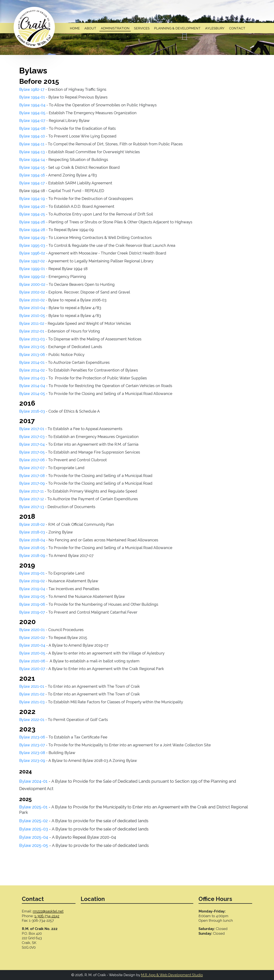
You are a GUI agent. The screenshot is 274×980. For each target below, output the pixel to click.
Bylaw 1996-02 (32, 253)
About (90, 28)
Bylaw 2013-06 (32, 355)
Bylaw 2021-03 (32, 702)
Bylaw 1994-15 (33, 167)
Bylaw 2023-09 (32, 760)
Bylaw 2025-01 (33, 807)
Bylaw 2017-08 (32, 476)
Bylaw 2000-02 (33, 284)
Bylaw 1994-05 (32, 113)
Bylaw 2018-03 (33, 532)
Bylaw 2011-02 (32, 323)
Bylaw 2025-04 (34, 837)
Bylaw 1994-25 (32, 214)
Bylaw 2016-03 (33, 411)
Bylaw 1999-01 (32, 269)
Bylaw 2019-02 (32, 581)
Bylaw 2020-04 (32, 645)
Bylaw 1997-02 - (33, 261)
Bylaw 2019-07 (33, 612)
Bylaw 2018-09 (32, 556)
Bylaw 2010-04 (32, 308)
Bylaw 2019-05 (33, 596)
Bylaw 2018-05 (32, 548)
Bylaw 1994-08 (33, 128)
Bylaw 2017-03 (32, 437)
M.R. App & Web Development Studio (172, 975)
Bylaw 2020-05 (33, 653)
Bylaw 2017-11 (32, 491)
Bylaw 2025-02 (33, 821)
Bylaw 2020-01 (32, 630)
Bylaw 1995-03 (33, 245)
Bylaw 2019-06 (33, 604)
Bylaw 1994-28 (32, 230)
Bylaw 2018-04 (32, 540)
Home (75, 28)
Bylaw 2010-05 (32, 316)
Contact (237, 28)
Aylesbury (215, 28)
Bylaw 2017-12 (32, 499)
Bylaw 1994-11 (32, 144)
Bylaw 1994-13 (32, 152)
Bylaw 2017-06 (33, 460)
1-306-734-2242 (47, 916)
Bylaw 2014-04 (33, 386)
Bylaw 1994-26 (33, 222)
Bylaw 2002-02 (32, 292)
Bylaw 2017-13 (32, 507)
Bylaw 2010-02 (32, 300)
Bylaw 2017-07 (32, 468)
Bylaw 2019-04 (33, 589)
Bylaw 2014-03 (33, 378)
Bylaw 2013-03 (33, 339)
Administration (115, 28)
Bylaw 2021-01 (32, 686)
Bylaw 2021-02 (32, 694)
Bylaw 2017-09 (32, 483)
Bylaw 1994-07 (33, 121)
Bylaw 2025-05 (34, 845)
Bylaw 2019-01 (32, 573)
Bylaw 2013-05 (32, 347)
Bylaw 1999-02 (33, 277)
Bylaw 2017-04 (32, 444)
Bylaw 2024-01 (33, 781)
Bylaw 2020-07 (32, 669)
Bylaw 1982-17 (32, 89)
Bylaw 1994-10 (33, 136)
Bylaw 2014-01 (32, 362)
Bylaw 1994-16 (33, 175)
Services (142, 28)
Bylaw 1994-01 (32, 97)
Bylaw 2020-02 (32, 638)
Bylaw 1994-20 (32, 206)
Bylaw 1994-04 (32, 105)
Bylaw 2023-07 (32, 745)
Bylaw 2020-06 (32, 661)
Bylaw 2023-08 (33, 753)
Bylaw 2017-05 (32, 452)
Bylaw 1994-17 (32, 183)
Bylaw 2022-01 (32, 720)
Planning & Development (177, 28)
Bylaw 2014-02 (33, 370)
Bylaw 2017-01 (32, 429)
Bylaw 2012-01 (32, 331)
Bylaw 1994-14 (33, 160)
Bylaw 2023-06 (32, 737)
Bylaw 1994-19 (33, 199)
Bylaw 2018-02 (33, 524)
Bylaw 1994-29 (33, 238)
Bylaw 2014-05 (32, 394)
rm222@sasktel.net (48, 911)
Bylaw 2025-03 (34, 829)
